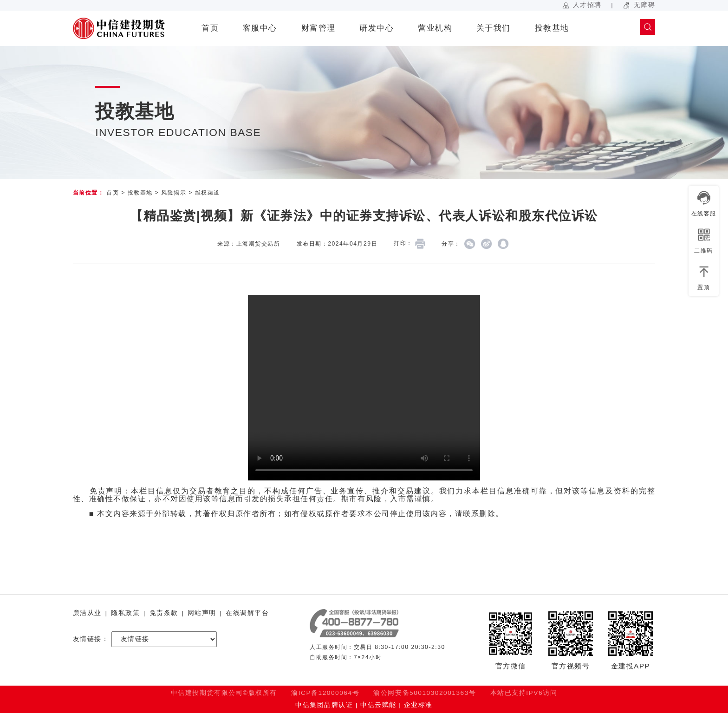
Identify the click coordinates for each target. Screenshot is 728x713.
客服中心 (260, 28)
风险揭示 (174, 193)
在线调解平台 (247, 613)
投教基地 (552, 28)
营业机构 (435, 28)
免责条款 (164, 613)
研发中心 (377, 28)
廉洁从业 (87, 613)
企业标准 (418, 705)
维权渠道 (208, 193)
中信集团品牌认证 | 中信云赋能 (346, 705)
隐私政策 (125, 613)
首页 (210, 28)
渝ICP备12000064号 (325, 693)
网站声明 (202, 613)
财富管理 (318, 28)
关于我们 (494, 28)
